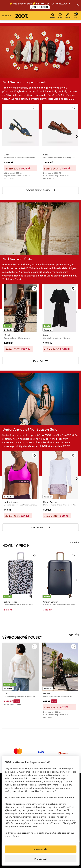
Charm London (51, 602)
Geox (7, 155)
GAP (6, 694)
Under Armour (11, 502)
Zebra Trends (11, 602)
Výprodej (74, 634)
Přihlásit (68, 16)
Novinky (74, 542)
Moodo (7, 335)
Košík (76, 15)
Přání (60, 16)
